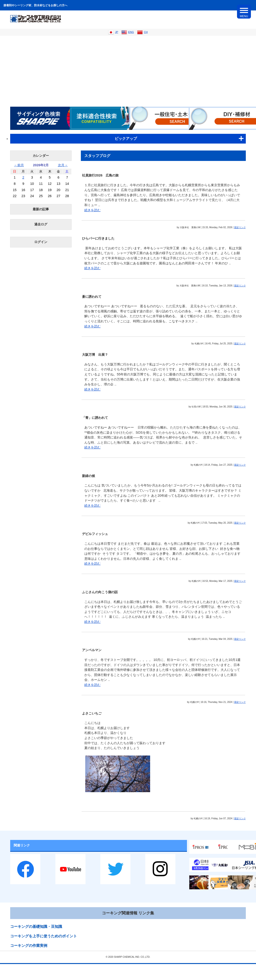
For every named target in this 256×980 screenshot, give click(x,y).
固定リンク (240, 227)
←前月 (19, 165)
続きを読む (92, 210)
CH (142, 32)
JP (113, 32)
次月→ (63, 165)
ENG (128, 32)
